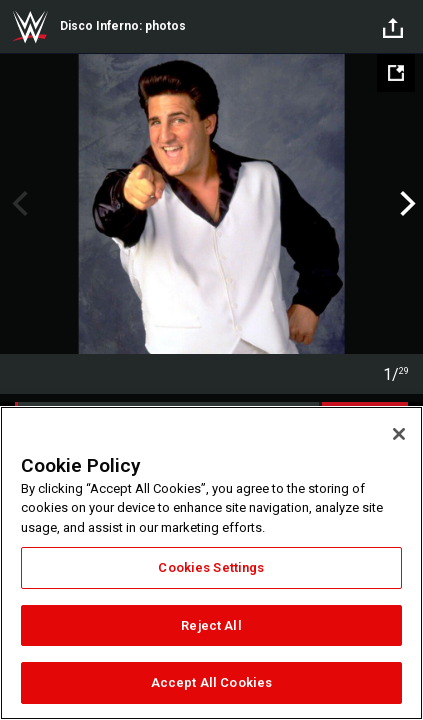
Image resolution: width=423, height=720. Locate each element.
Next (405, 204)
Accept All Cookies (211, 682)
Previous (17, 204)
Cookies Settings (211, 567)
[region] (211, 563)
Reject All (211, 625)
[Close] (399, 434)
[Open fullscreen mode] (396, 73)
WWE (30, 27)
